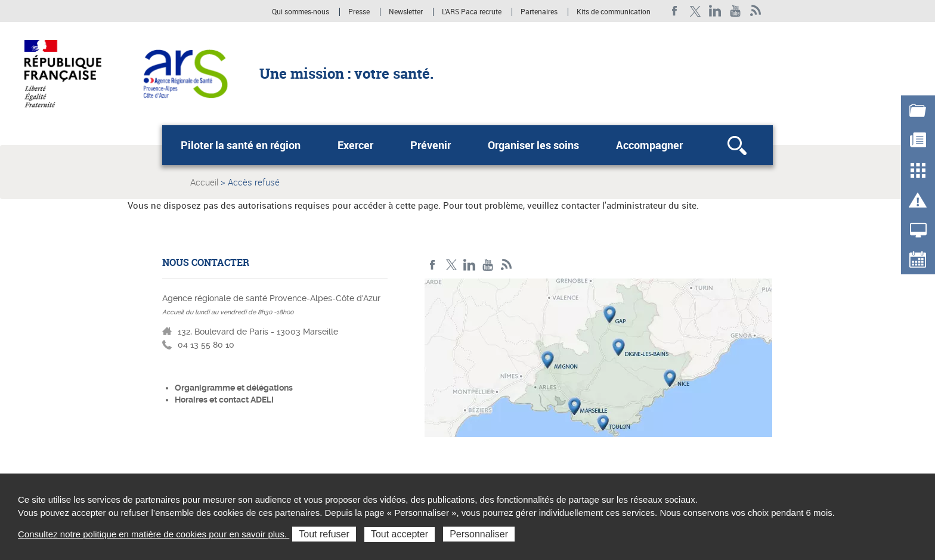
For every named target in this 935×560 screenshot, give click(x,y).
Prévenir (431, 145)
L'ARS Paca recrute (472, 12)
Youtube (736, 11)
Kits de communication (614, 12)
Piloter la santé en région (241, 145)
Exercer (355, 145)
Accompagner (649, 145)
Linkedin (715, 11)
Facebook (675, 11)
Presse (359, 12)
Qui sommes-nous (301, 12)
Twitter (695, 11)
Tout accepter (400, 534)
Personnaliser (479, 534)
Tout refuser (324, 534)
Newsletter (406, 12)
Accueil (204, 182)
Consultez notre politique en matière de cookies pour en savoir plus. (154, 534)
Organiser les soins (533, 145)
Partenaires (539, 12)
